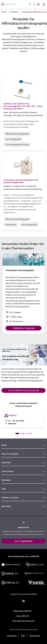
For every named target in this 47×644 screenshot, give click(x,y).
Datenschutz (35, 636)
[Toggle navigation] (44, 5)
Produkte (6, 463)
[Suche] (30, 5)
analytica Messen (10, 454)
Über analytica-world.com (23, 621)
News (4, 445)
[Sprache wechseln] (38, 5)
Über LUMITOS (23, 616)
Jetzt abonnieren (23, 541)
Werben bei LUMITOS (23, 611)
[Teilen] (34, 5)
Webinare (6, 480)
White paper (7, 471)
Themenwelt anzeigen (23, 328)
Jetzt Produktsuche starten (24, 390)
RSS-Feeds (6, 506)
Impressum (12, 636)
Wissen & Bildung (10, 498)
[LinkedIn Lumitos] (24, 601)
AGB (23, 636)
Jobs (4, 489)
